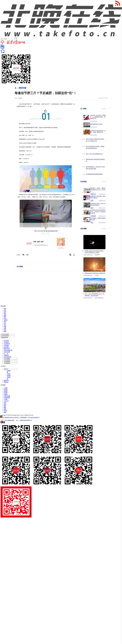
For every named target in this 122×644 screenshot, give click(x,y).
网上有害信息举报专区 (11, 423)
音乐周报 (6, 347)
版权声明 (6, 380)
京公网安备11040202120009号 (11, 417)
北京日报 (6, 340)
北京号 (20, 98)
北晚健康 (22, 88)
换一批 (104, 109)
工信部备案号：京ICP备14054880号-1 (30, 417)
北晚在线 (6, 355)
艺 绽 (6, 354)
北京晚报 (6, 342)
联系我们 (6, 382)
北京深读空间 (7, 357)
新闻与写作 (7, 349)
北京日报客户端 (8, 350)
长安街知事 (7, 352)
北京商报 (6, 345)
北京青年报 (7, 344)
